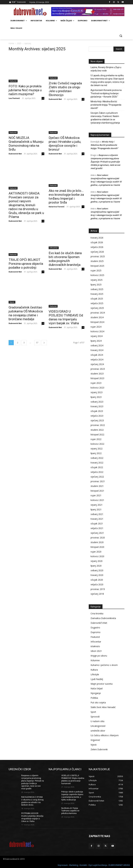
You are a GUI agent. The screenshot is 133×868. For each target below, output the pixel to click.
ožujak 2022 (97, 467)
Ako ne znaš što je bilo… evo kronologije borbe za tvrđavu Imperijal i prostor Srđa (66, 197)
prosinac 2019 (98, 589)
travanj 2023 (97, 406)
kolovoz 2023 (97, 388)
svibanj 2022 (97, 458)
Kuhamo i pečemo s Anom (104, 665)
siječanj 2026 (97, 252)
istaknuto (95, 646)
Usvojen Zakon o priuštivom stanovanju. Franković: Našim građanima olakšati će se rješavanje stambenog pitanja (105, 118)
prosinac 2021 (98, 481)
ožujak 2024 (97, 355)
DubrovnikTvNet (99, 623)
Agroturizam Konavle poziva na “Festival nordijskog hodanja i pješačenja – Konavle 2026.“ (106, 93)
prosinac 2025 (98, 256)
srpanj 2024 (97, 336)
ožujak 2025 (97, 299)
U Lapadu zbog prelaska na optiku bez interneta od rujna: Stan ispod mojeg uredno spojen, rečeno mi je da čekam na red (107, 80)
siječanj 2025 (97, 308)
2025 (19, 43)
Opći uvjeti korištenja (98, 865)
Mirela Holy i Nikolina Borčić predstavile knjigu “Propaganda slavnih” (106, 105)
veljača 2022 (97, 472)
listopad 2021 (97, 491)
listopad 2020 (97, 547)
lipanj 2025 (96, 285)
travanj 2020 (97, 575)
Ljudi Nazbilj (97, 679)
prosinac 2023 (98, 369)
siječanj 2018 (97, 594)
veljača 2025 (97, 303)
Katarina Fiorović (57, 207)
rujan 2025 (96, 270)
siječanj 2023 (97, 420)
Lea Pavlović (14, 98)
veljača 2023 (97, 416)
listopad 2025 (97, 266)
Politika (94, 698)
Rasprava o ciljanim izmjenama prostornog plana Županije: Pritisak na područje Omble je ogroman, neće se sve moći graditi (105, 162)
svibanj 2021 (97, 514)
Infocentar (54, 248)
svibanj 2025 (97, 289)
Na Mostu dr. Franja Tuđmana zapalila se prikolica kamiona (70, 811)
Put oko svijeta (98, 703)
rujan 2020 (96, 552)
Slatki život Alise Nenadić (103, 707)
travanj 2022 (97, 463)
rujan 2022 (96, 439)
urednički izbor (98, 731)
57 (37, 343)
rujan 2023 (96, 383)
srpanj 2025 (97, 280)
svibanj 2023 (97, 402)
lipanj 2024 (96, 341)
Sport (93, 712)
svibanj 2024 (97, 345)
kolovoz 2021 (97, 500)
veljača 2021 (97, 528)
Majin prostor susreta (102, 684)
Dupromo (96, 632)
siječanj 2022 (97, 477)
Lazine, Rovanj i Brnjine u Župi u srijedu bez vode (106, 69)
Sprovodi (95, 717)
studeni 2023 (97, 374)
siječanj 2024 (97, 364)
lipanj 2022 (96, 453)
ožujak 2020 (97, 580)
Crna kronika (97, 613)
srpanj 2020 (97, 561)
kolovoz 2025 (97, 275)
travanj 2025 (97, 294)
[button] (121, 36)
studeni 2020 (97, 542)
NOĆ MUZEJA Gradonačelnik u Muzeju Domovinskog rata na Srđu (26, 144)
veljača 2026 (97, 247)
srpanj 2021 (97, 505)
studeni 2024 (97, 317)
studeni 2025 (97, 261)
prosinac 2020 (98, 538)
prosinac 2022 (98, 425)
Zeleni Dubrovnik (99, 749)
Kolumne (95, 660)
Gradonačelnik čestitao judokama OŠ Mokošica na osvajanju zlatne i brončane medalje (26, 313)
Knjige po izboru (99, 656)
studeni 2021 (97, 486)
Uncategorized (98, 726)
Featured (13, 81)
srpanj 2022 (97, 449)
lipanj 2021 (96, 509)
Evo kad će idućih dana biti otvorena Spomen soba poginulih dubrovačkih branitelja (65, 259)
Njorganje (96, 693)
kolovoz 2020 (97, 556)
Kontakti (83, 865)
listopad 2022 (97, 434)
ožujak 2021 (97, 524)
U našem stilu (97, 721)
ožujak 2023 (97, 411)
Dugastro (95, 628)
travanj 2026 (97, 238)
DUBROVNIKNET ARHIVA (119, 865)
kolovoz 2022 (97, 444)
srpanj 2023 (97, 392)
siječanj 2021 (97, 533)
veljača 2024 (97, 359)
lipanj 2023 (96, 397)
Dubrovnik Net (55, 99)
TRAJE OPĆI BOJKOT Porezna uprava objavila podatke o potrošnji (26, 264)
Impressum (63, 865)
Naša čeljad (97, 688)
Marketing (74, 865)
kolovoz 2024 (97, 331)
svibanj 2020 (97, 570)
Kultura (94, 670)
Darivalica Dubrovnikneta (103, 618)
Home (11, 43)
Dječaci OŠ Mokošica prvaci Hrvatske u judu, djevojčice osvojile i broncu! (65, 144)
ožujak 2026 (97, 242)
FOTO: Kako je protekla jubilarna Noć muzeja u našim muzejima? (25, 90)
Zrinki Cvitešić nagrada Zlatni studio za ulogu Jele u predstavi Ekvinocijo (65, 89)
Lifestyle (95, 674)
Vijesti (12, 302)
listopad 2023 (97, 378)
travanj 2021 (97, 519)
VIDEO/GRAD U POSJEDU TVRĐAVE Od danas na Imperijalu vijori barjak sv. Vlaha (66, 317)
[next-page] (44, 343)
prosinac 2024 (98, 313)
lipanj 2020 (96, 566)
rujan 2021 (96, 495)
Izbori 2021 (96, 651)
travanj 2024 (97, 350)
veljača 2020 (97, 584)
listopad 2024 (97, 322)
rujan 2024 (96, 327)
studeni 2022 (97, 430)
